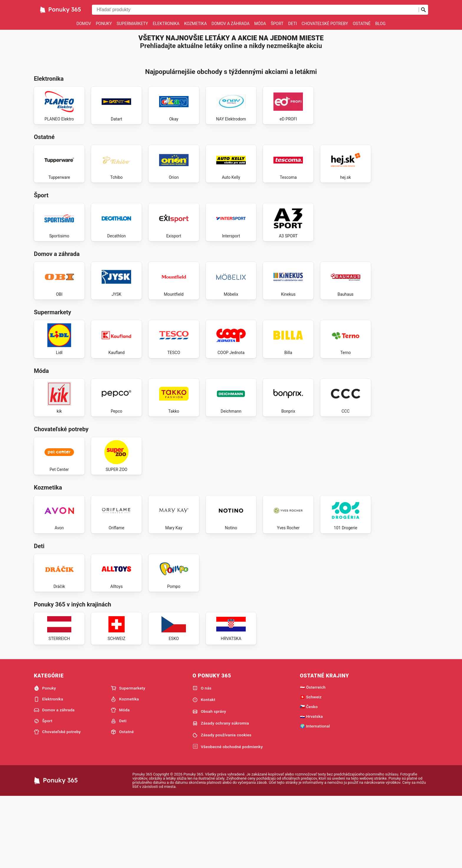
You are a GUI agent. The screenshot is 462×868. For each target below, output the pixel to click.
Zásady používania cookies (222, 806)
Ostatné (362, 24)
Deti (292, 24)
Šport (277, 24)
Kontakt (204, 771)
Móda (260, 24)
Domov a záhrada (231, 24)
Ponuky (104, 24)
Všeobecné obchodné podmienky (227, 817)
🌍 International (315, 797)
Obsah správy (209, 782)
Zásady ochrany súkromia (221, 794)
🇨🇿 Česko (309, 777)
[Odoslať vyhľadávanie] (423, 10)
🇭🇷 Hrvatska (311, 787)
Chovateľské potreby (325, 24)
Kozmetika (195, 24)
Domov (84, 24)
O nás (202, 759)
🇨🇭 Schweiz (311, 768)
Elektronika (166, 24)
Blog (380, 24)
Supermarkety (132, 24)
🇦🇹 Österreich (313, 758)
